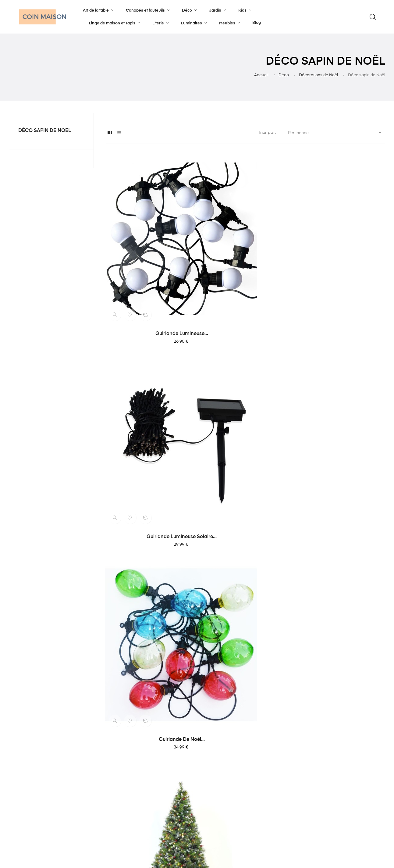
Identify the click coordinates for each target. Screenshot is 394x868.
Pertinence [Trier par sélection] (337, 133)
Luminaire (147, 785)
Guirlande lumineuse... (149, 258)
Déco (143, 796)
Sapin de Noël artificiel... (148, 385)
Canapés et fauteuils (158, 763)
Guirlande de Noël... (343, 258)
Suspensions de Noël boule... (149, 639)
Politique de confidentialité (230, 774)
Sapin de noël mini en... (343, 385)
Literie (144, 774)
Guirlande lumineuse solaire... (246, 258)
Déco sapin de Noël (45, 131)
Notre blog (214, 763)
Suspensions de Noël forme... (245, 639)
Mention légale (218, 785)
